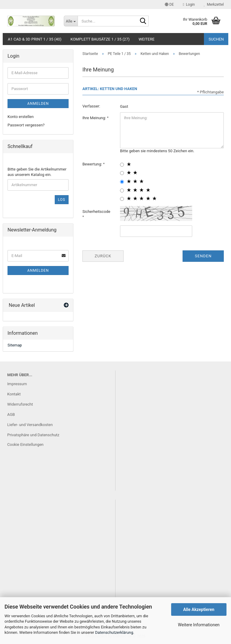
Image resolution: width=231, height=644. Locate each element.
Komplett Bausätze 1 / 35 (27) (100, 39)
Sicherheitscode (96, 212)
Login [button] (189, 5)
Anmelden (38, 104)
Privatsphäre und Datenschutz (33, 435)
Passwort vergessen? (26, 125)
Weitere (147, 39)
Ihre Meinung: (95, 118)
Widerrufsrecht (20, 404)
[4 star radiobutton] (122, 190)
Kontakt (14, 394)
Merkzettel (214, 5)
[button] (169, 5)
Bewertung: (93, 164)
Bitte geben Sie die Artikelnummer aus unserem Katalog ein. (37, 172)
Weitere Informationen (199, 625)
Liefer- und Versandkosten (30, 425)
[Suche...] (71, 21)
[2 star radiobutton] (122, 173)
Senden (203, 256)
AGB (11, 414)
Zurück (103, 256)
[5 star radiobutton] (122, 199)
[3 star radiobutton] (122, 182)
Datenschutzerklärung (114, 632)
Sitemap (15, 345)
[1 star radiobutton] (122, 165)
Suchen (216, 39)
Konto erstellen (21, 117)
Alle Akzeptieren (199, 609)
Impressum (17, 384)
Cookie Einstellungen (25, 444)
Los (62, 200)
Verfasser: (91, 106)
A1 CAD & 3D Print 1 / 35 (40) (35, 39)
